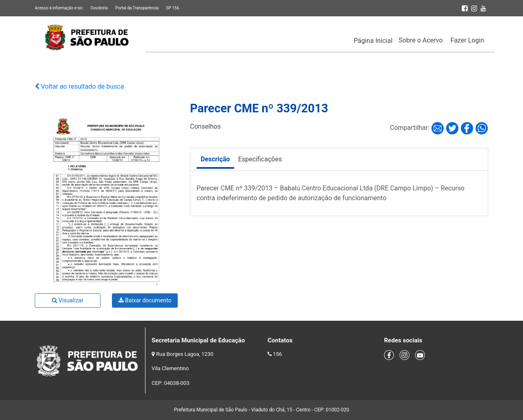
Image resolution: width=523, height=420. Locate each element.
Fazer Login (467, 40)
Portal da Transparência (137, 8)
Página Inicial (373, 41)
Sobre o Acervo (421, 40)
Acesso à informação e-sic (59, 8)
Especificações (260, 159)
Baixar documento (145, 300)
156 (277, 354)
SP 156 (172, 8)
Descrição (215, 159)
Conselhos (205, 126)
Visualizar (68, 300)
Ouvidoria (99, 8)
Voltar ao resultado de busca (79, 86)
